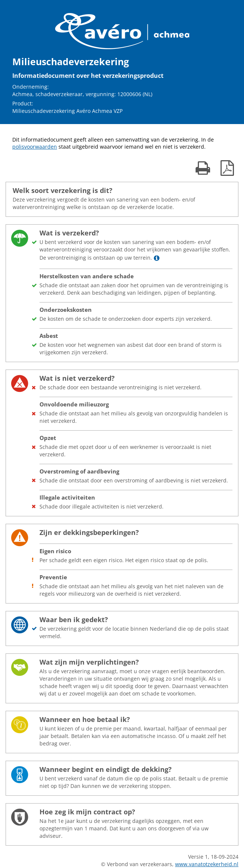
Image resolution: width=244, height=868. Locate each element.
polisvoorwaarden (35, 147)
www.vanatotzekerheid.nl (207, 864)
